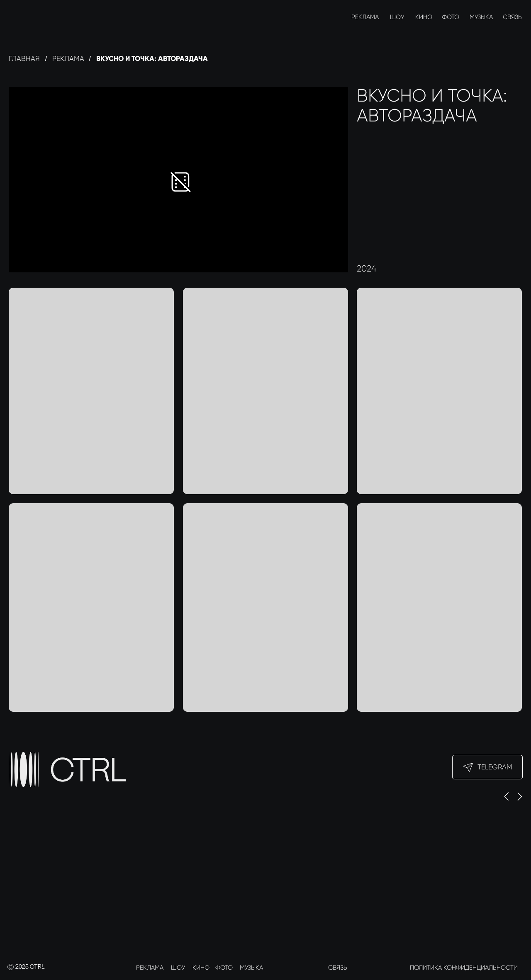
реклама (68, 58)
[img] (16, 17)
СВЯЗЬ (512, 17)
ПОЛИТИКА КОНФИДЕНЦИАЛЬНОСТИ (464, 968)
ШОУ (397, 17)
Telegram (495, 767)
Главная (24, 58)
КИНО (424, 17)
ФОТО (451, 17)
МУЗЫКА (481, 17)
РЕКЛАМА (365, 17)
